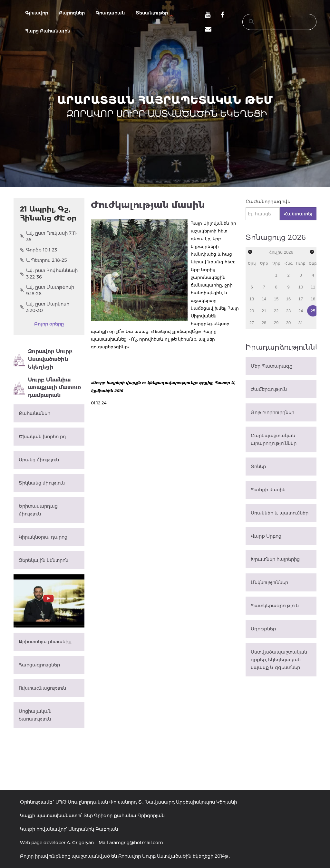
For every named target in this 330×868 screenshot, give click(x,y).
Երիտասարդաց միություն (38, 510)
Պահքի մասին (268, 490)
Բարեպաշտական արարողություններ (274, 439)
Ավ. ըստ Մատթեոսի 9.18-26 (47, 290)
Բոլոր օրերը (49, 324)
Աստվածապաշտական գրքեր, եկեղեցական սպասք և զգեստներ (279, 660)
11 (313, 287)
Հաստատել (298, 214)
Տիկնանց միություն (42, 483)
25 (313, 311)
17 (301, 299)
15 (276, 299)
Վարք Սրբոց (266, 536)
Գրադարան (110, 13)
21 (264, 311)
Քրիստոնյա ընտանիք (45, 642)
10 (301, 287)
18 (313, 299)
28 (264, 323)
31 (301, 323)
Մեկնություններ (269, 582)
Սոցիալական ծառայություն (35, 715)
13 (252, 299)
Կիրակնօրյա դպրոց (43, 537)
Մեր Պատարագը (272, 366)
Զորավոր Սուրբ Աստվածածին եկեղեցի (43, 359)
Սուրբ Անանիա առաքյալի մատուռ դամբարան (47, 387)
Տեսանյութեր (152, 13)
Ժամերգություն (269, 389)
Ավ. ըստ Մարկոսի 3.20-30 (45, 307)
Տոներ (258, 467)
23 (288, 311)
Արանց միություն (39, 460)
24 (301, 311)
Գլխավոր (37, 13)
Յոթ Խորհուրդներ (272, 412)
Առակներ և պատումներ (280, 513)
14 (264, 299)
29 (276, 323)
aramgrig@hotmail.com (136, 843)
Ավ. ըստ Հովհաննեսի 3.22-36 (49, 274)
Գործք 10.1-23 (39, 250)
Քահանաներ (34, 413)
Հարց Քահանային (48, 31)
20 (252, 311)
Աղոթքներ (263, 629)
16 (288, 299)
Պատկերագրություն (275, 606)
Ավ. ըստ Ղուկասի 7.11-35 (49, 236)
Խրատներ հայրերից (275, 559)
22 (276, 311)
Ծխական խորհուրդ (42, 437)
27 (252, 323)
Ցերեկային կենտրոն (44, 560)
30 (288, 323)
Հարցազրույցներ (39, 665)
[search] (273, 22)
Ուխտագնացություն (42, 688)
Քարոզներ (72, 13)
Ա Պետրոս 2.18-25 (44, 260)
